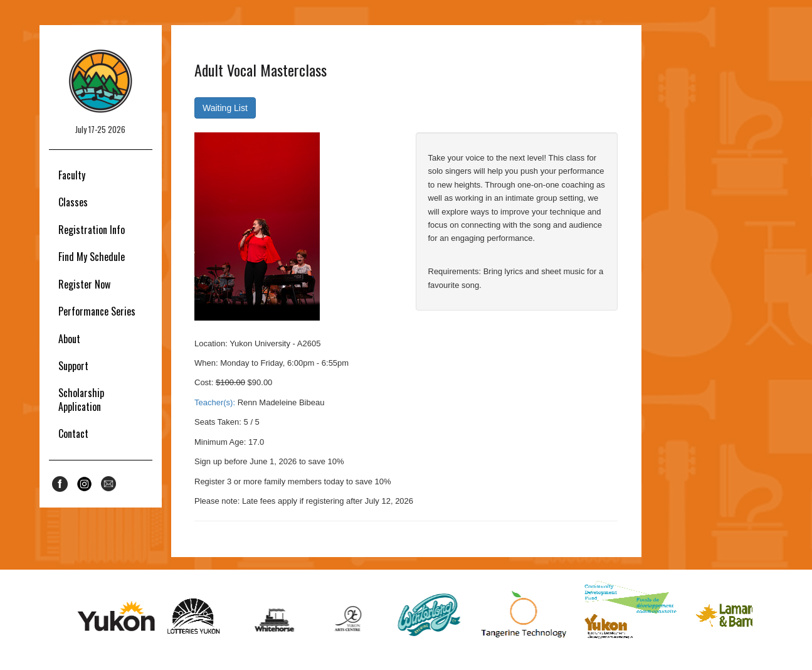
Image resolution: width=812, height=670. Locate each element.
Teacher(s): (215, 402)
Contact (73, 433)
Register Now (84, 284)
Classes (73, 202)
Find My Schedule (92, 257)
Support (73, 366)
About (69, 339)
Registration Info (92, 230)
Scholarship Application (81, 399)
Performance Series (97, 311)
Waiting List (225, 108)
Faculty (72, 175)
